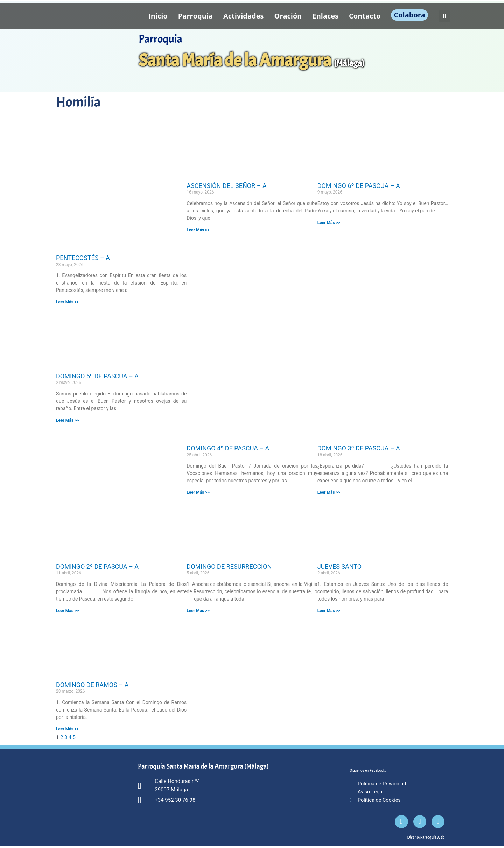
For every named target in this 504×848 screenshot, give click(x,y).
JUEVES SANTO (340, 566)
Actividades (244, 16)
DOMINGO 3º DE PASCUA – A (359, 448)
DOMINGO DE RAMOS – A (92, 684)
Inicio (158, 16)
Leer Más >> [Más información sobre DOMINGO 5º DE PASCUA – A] (67, 420)
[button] (444, 16)
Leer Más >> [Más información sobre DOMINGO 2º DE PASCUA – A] (67, 611)
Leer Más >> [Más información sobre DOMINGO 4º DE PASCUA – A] (198, 492)
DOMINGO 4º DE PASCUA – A (228, 448)
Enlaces (326, 16)
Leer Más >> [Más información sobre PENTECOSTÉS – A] (67, 302)
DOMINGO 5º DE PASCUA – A (97, 376)
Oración (288, 16)
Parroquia (195, 16)
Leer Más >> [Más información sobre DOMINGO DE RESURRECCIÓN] (198, 611)
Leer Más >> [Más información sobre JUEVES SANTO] (329, 611)
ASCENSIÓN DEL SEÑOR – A (226, 186)
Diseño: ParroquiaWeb (426, 839)
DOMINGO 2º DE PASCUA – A (97, 566)
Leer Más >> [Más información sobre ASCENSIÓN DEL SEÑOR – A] (198, 230)
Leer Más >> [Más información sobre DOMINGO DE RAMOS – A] (67, 729)
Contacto (365, 16)
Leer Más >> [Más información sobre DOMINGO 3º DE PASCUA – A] (329, 492)
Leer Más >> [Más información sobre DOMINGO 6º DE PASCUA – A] (329, 223)
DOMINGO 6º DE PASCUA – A (359, 186)
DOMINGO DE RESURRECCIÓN (229, 566)
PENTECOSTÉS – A (83, 258)
